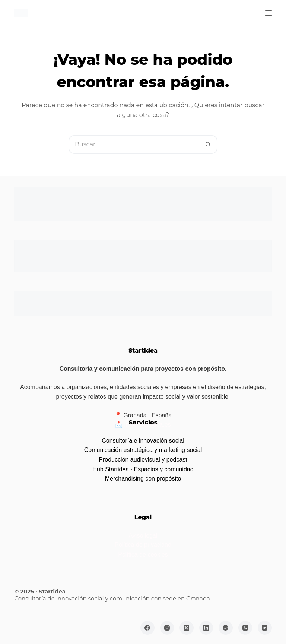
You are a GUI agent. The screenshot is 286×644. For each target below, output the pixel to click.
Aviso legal (143, 535)
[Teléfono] (245, 628)
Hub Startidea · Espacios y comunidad (143, 469)
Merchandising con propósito (143, 479)
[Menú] (268, 13)
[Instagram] (167, 628)
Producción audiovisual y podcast (143, 460)
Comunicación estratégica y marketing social (143, 450)
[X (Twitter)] (187, 628)
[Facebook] (147, 628)
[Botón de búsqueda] (208, 144)
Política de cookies (143, 554)
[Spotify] (226, 628)
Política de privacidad (143, 545)
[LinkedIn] (206, 628)
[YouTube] (265, 628)
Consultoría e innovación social (143, 441)
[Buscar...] (134, 144)
